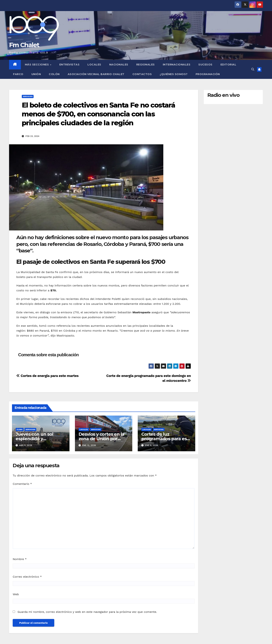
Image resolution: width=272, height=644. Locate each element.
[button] (253, 69)
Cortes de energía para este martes (47, 376)
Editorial (228, 65)
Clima (20, 429)
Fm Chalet (24, 45)
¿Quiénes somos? (174, 74)
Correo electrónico (27, 577)
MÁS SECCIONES (37, 65)
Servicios (28, 96)
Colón (54, 74)
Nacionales (119, 65)
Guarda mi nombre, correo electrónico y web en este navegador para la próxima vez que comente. (87, 612)
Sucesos (205, 65)
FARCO (18, 74)
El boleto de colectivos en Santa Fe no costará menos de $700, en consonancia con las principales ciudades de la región (99, 114)
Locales (94, 65)
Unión (36, 74)
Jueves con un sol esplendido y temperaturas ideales (38, 439)
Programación (208, 74)
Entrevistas (69, 65)
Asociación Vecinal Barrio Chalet (96, 74)
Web (16, 594)
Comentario (22, 484)
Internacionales (177, 65)
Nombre (20, 559)
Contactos (142, 74)
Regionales (146, 65)
